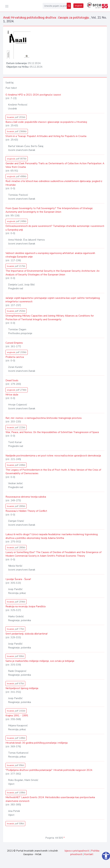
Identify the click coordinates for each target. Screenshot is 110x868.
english (78, 6)
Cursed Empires (14, 343)
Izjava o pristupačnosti (77, 851)
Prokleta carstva (15, 357)
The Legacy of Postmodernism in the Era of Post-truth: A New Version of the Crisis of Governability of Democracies (53, 472)
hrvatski (16, 117)
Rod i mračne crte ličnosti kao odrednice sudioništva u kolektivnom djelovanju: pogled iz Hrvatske (54, 183)
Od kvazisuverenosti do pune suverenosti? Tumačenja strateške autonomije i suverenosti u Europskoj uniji (55, 228)
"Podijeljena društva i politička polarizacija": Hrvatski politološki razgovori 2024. (49, 770)
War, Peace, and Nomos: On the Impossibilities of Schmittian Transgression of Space (52, 432)
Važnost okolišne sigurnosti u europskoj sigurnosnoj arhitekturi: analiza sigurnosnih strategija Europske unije (50, 255)
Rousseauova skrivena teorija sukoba (26, 497)
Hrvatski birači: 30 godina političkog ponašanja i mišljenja (37, 743)
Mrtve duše (12, 395)
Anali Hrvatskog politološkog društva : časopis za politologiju (46, 18)
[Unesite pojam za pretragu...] (55, 6)
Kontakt (89, 854)
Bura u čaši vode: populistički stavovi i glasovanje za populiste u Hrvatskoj (46, 122)
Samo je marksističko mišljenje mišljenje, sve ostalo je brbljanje (40, 661)
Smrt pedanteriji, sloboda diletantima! (26, 634)
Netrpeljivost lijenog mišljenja (22, 688)
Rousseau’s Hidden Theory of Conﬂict (26, 511)
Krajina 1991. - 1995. (17, 716)
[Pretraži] (69, 6)
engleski (17, 159)
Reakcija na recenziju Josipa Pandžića (26, 606)
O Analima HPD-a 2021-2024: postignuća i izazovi (33, 95)
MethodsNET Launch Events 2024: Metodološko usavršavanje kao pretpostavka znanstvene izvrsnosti (50, 799)
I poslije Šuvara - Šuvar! (18, 579)
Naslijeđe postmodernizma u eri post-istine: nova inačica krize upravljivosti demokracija (53, 456)
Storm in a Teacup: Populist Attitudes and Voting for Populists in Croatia (46, 136)
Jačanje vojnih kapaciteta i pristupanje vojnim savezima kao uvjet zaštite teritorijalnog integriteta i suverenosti (53, 300)
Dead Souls (12, 380)
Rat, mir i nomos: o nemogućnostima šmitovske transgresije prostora (43, 418)
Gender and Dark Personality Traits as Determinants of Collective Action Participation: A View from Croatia (55, 165)
